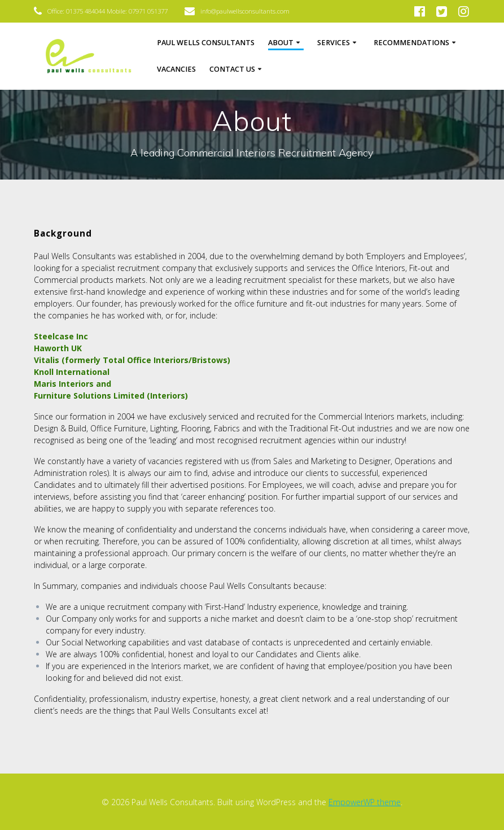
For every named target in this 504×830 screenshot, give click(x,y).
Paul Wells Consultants (206, 43)
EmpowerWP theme (365, 802)
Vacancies (176, 69)
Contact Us (232, 69)
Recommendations (411, 43)
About (281, 43)
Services (334, 43)
